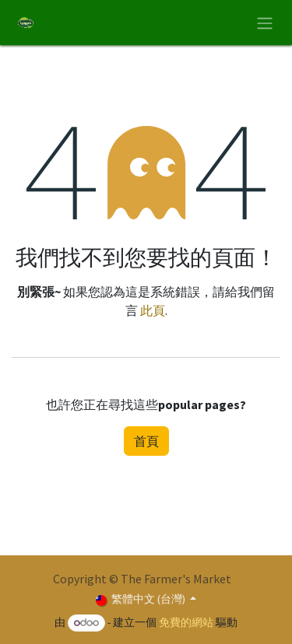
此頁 (153, 310)
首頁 (146, 441)
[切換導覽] (265, 23)
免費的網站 (186, 622)
